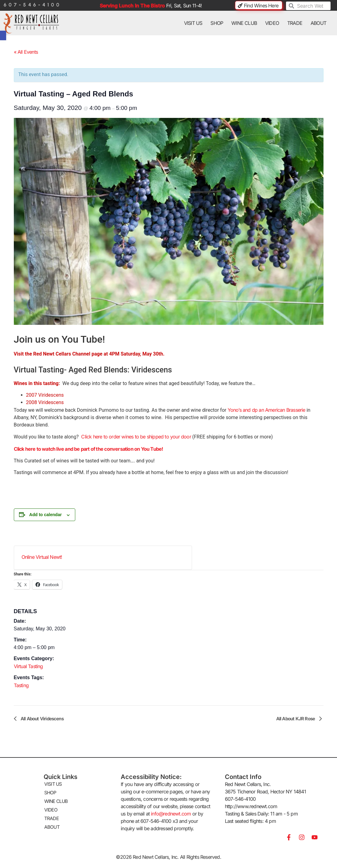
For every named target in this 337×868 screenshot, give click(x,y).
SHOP (217, 23)
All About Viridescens (42, 719)
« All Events (26, 52)
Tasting (21, 685)
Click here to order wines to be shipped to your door (135, 437)
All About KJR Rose (296, 719)
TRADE (295, 23)
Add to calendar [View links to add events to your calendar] (45, 515)
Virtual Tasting (28, 666)
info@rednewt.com (171, 814)
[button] (3, 35)
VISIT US (193, 23)
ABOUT (318, 23)
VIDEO (272, 23)
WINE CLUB (244, 23)
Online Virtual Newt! (42, 557)
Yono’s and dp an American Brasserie (266, 410)
